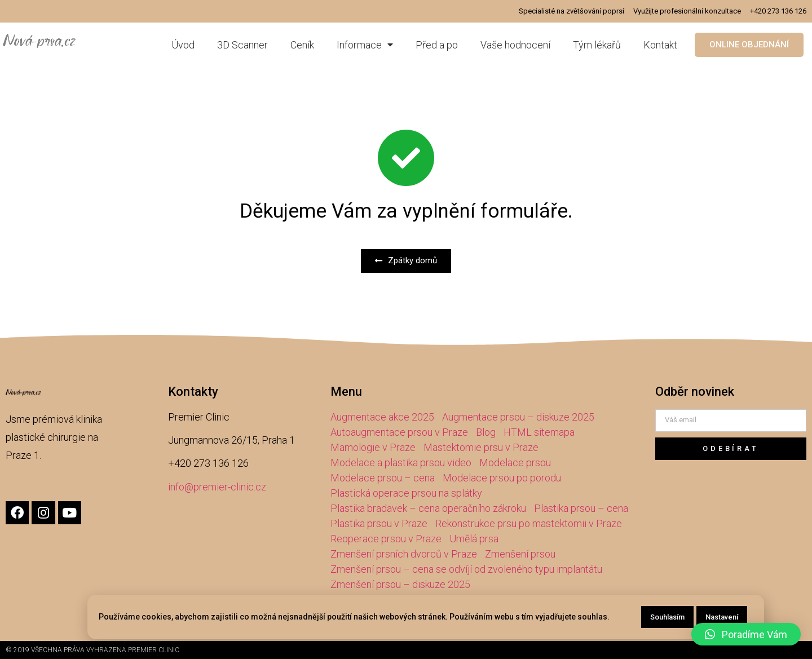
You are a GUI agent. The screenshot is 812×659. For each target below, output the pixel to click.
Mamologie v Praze (373, 447)
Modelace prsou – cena (383, 478)
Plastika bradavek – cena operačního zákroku (428, 508)
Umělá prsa (474, 539)
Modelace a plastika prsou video (401, 463)
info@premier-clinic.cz (217, 487)
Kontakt (660, 45)
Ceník (302, 45)
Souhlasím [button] (667, 617)
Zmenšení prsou (520, 554)
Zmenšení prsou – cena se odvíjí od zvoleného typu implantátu (466, 569)
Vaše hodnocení (515, 45)
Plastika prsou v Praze (379, 523)
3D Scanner (242, 45)
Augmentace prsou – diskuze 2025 (518, 417)
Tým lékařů (597, 45)
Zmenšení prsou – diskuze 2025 (400, 584)
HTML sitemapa (539, 432)
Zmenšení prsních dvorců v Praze (404, 554)
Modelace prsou (515, 463)
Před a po (437, 45)
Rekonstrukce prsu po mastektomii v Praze (529, 523)
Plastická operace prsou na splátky (406, 493)
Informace (365, 45)
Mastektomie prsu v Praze (481, 447)
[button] (749, 45)
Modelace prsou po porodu (502, 478)
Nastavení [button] (722, 617)
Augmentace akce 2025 (382, 417)
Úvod (183, 45)
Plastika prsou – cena (581, 508)
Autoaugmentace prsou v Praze (399, 432)
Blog (486, 432)
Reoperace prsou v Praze (386, 539)
